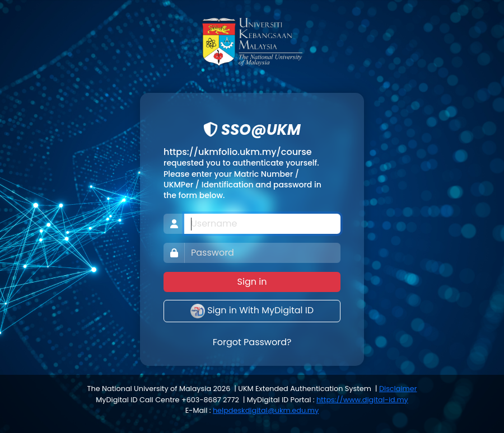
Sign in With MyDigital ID (252, 311)
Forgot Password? (252, 342)
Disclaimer (398, 389)
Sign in (252, 282)
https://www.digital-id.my (362, 400)
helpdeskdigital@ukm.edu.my (266, 410)
